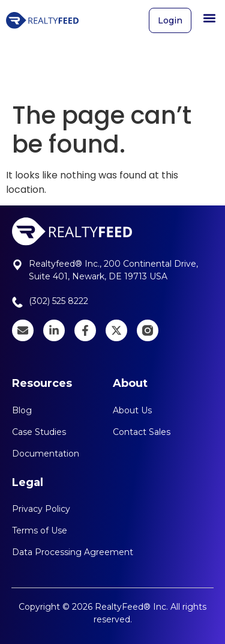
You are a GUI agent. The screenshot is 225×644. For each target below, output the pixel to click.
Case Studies (39, 432)
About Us (132, 410)
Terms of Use (40, 530)
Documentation (46, 454)
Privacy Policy (41, 509)
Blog (22, 410)
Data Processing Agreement (73, 552)
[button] (209, 15)
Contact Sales (142, 432)
